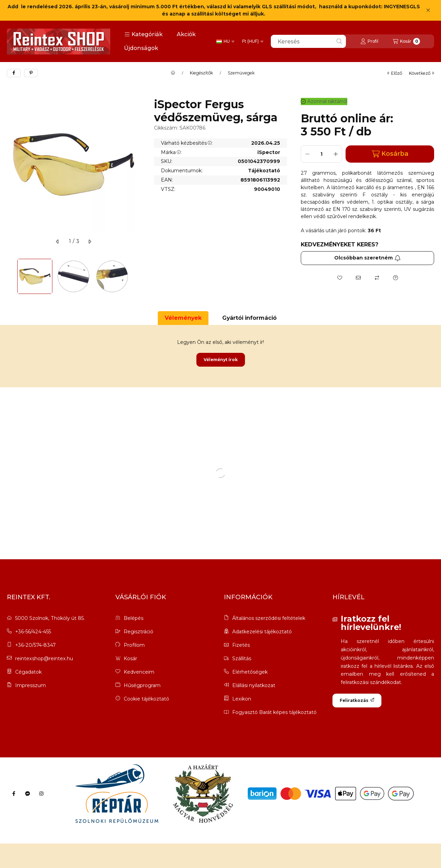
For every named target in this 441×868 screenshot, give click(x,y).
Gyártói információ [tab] (249, 318)
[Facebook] (14, 794)
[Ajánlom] (358, 278)
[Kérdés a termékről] (396, 278)
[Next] (137, 276)
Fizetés (241, 645)
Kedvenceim (139, 672)
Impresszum (30, 685)
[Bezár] (428, 10)
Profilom (134, 645)
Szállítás (242, 659)
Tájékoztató (264, 171)
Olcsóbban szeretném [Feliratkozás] (367, 258)
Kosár (130, 658)
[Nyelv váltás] (225, 41)
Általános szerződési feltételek (269, 618)
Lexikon (242, 699)
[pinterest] (31, 73)
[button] (143, 34)
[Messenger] (28, 794)
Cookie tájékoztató (146, 699)
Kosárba (390, 154)
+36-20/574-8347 (35, 645)
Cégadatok (28, 672)
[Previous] (10, 276)
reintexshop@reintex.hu (44, 658)
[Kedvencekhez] (340, 278)
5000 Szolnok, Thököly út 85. (50, 618)
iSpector (269, 152)
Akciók (186, 34)
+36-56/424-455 (33, 632)
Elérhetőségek (250, 672)
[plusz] (336, 154)
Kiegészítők (201, 73)
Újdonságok (141, 48)
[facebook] (14, 73)
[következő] (90, 242)
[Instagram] (41, 794)
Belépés (134, 618)
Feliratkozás (357, 700)
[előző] (58, 242)
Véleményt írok (221, 360)
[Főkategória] (173, 73)
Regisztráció (139, 632)
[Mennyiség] (321, 154)
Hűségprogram (142, 685)
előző (395, 73)
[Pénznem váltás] (253, 41)
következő (422, 73)
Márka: (171, 152)
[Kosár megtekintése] (406, 41)
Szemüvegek (241, 73)
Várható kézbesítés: (187, 143)
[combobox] (308, 41)
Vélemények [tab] (183, 318)
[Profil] (369, 41)
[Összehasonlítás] (377, 278)
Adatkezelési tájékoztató (262, 632)
